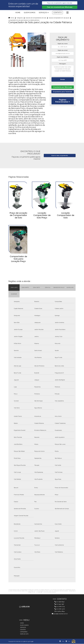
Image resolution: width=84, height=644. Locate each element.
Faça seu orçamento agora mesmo (60, 3)
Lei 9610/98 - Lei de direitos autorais (46, 592)
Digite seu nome (63, 44)
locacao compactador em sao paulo (59, 18)
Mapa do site (24, 634)
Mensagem (63, 64)
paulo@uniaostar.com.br (60, 614)
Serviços (43, 13)
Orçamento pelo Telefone (63, 95)
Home (18, 13)
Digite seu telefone (63, 57)
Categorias (20, 18)
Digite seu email (63, 50)
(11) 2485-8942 (60, 602)
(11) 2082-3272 (60, 609)
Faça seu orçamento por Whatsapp (60, 7)
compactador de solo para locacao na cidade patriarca (24, 20)
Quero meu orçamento (60, 156)
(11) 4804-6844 (60, 612)
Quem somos (30, 13)
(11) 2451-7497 (59, 604)
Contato (58, 13)
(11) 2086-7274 (60, 607)
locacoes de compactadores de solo (36, 18)
